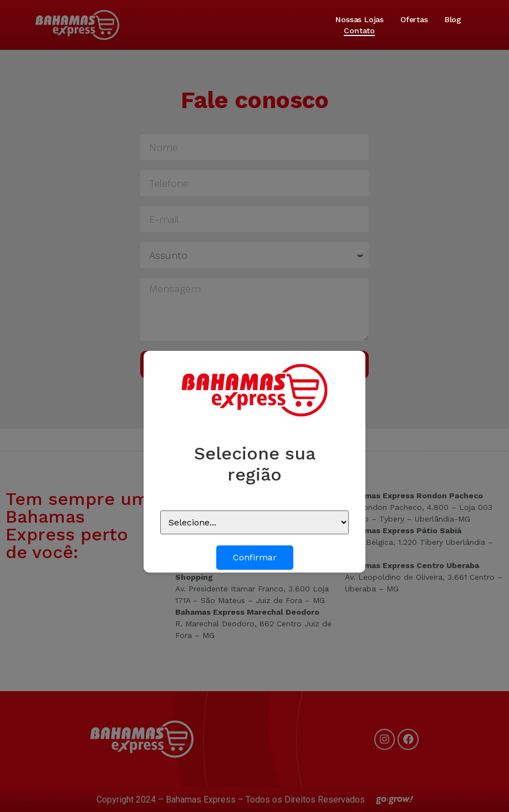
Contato (359, 30)
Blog (453, 19)
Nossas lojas (360, 19)
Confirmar (255, 557)
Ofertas (414, 19)
